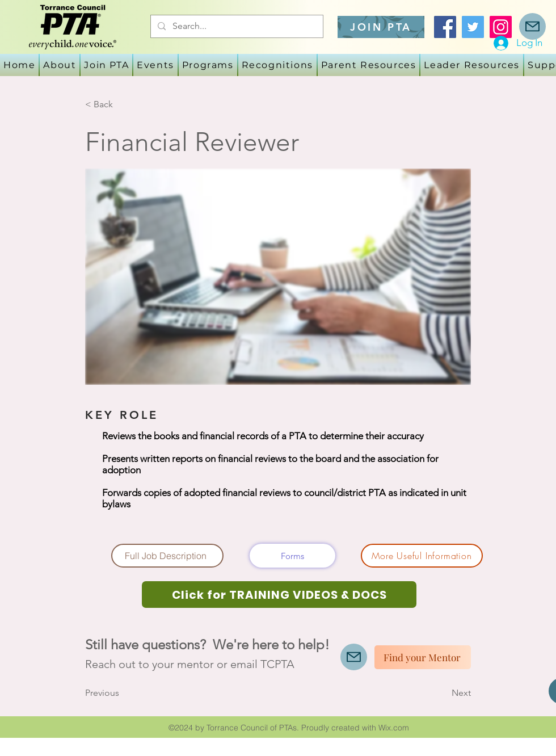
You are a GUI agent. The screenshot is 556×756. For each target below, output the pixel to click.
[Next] (443, 693)
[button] (155, 65)
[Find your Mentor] (423, 657)
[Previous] (123, 693)
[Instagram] (501, 27)
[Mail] (532, 26)
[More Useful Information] (422, 556)
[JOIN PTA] (381, 27)
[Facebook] (445, 27)
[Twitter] (473, 27)
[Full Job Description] (167, 556)
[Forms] (292, 556)
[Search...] (236, 26)
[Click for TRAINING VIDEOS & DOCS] (279, 595)
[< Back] (123, 104)
